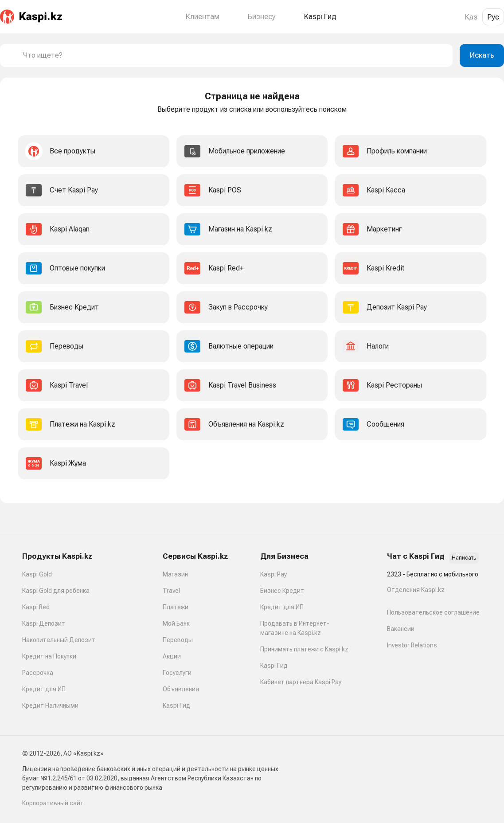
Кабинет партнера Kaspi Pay (301, 682)
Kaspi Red (36, 607)
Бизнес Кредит (282, 591)
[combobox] (234, 55)
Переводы (178, 640)
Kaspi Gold (37, 574)
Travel (171, 591)
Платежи (176, 607)
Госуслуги (177, 673)
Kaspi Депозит (44, 623)
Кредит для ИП (44, 689)
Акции (172, 656)
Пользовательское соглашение (433, 612)
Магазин (175, 574)
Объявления (181, 689)
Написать (464, 558)
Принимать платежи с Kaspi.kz (304, 649)
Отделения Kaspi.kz (416, 590)
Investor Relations (412, 645)
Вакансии (401, 629)
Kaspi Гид (176, 705)
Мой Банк (176, 623)
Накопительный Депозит (59, 640)
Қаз (471, 17)
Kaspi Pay (273, 574)
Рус (493, 17)
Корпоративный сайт (53, 803)
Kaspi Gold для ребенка (56, 591)
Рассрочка (38, 673)
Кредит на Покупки (49, 656)
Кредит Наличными (50, 705)
